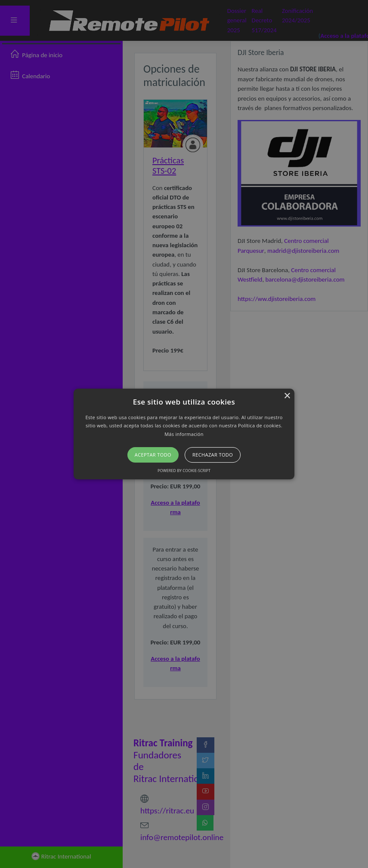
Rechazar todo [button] (213, 455)
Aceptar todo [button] (153, 455)
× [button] (287, 396)
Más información (184, 434)
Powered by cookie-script (184, 471)
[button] (184, 434)
